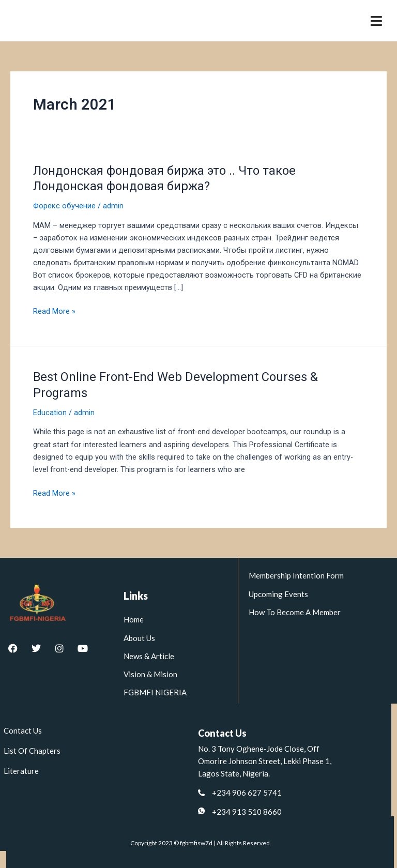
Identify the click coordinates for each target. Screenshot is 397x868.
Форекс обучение (64, 206)
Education (50, 413)
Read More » (54, 310)
